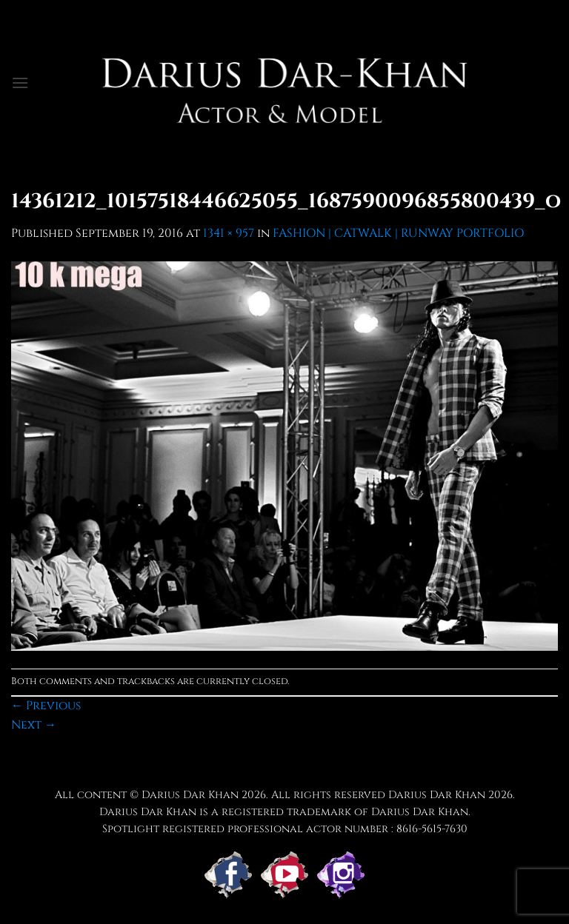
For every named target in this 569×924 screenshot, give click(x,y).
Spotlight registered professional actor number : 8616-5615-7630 (285, 829)
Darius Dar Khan (437, 795)
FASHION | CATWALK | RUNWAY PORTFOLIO (398, 233)
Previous (46, 706)
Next (34, 725)
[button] (20, 83)
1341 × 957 (229, 233)
